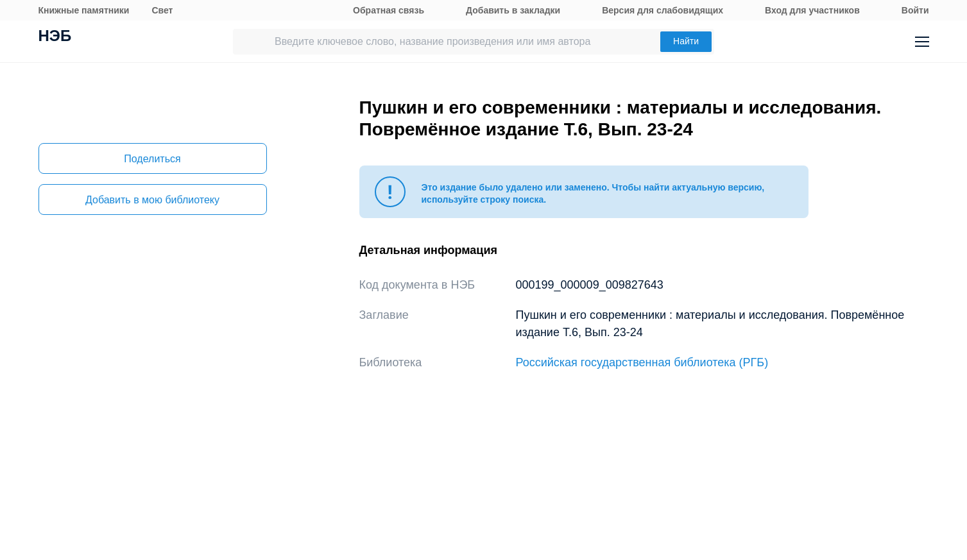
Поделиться (152, 159)
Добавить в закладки (513, 10)
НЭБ (55, 37)
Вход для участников (812, 10)
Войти (915, 10)
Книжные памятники (84, 10)
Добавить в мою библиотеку (152, 200)
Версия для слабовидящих (663, 10)
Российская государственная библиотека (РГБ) (642, 362)
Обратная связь (389, 10)
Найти (686, 41)
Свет (162, 10)
